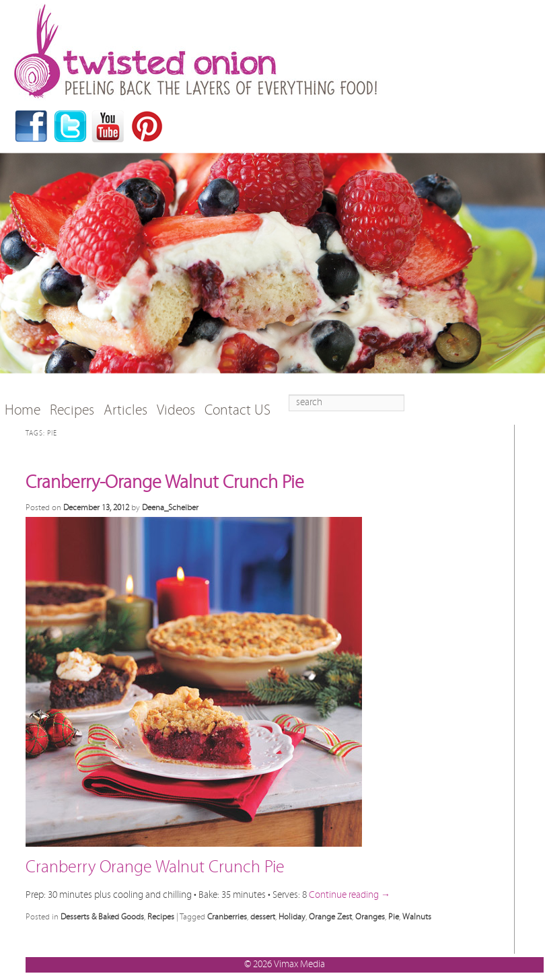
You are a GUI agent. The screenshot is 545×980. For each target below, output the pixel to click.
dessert (263, 917)
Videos (176, 410)
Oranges (370, 917)
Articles (125, 410)
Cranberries (227, 917)
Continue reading (350, 895)
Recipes (72, 410)
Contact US (238, 410)
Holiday (292, 917)
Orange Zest (330, 917)
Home (23, 410)
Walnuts (417, 917)
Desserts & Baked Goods (102, 917)
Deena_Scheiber (170, 508)
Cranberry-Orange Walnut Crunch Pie (165, 483)
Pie (394, 917)
